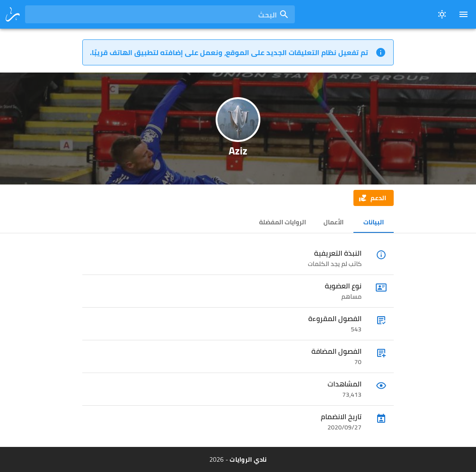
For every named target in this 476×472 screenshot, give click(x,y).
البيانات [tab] (374, 222)
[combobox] (160, 14)
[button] (374, 198)
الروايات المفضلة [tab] (283, 222)
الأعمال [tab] (334, 222)
